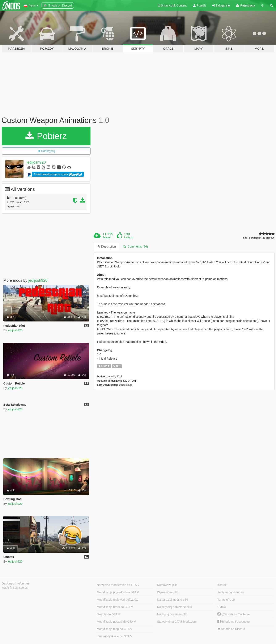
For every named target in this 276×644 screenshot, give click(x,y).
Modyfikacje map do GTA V (114, 629)
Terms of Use (226, 600)
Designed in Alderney (16, 583)
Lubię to (129, 237)
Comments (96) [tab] (135, 247)
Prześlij (199, 5)
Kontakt (222, 585)
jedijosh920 (36, 162)
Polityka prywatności (231, 592)
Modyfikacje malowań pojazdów (117, 600)
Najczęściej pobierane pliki (175, 607)
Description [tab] (106, 247)
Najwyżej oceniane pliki (172, 614)
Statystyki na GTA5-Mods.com (177, 622)
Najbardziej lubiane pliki (173, 600)
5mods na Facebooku (234, 622)
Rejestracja (246, 5)
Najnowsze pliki (167, 585)
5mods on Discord (231, 629)
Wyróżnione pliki (168, 592)
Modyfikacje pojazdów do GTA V (118, 592)
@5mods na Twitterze (234, 614)
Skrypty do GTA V (108, 614)
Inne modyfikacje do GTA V (114, 636)
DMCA (222, 607)
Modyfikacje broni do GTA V (115, 607)
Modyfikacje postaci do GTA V (116, 622)
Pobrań (107, 237)
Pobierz (46, 136)
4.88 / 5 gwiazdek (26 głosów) (259, 238)
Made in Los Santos (15, 588)
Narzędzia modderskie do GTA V (118, 585)
